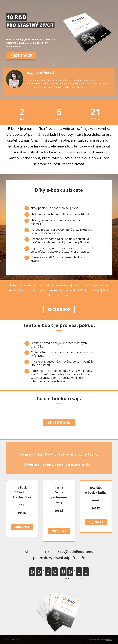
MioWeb (109, 640)
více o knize (59, 518)
